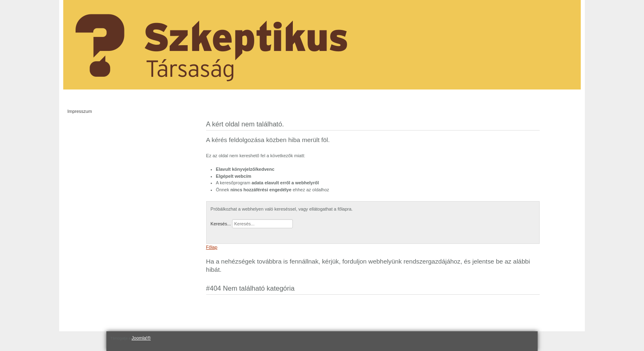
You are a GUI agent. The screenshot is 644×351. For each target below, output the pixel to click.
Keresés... (221, 224)
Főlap (212, 247)
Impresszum (80, 111)
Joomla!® (141, 338)
